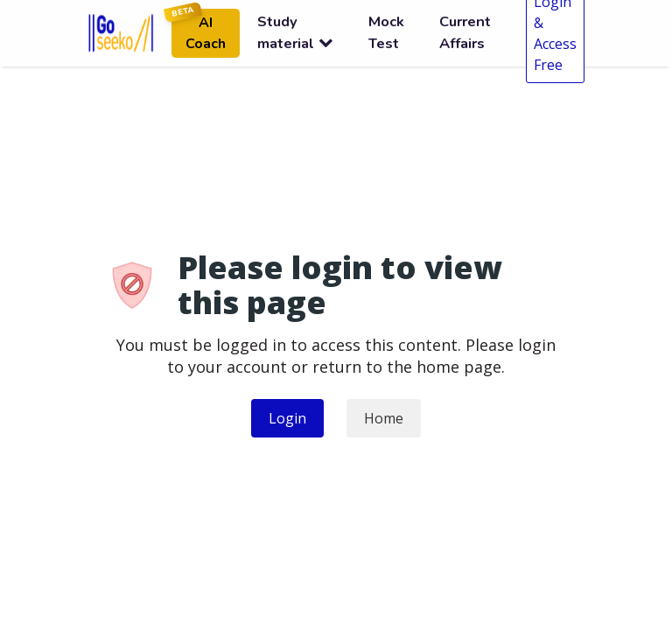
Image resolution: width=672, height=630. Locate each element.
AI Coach (199, 31)
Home (384, 418)
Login (287, 418)
